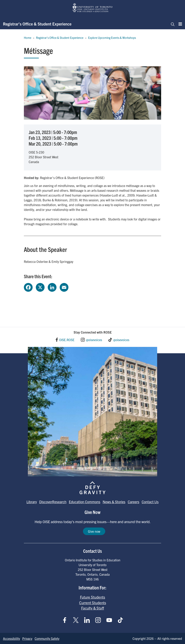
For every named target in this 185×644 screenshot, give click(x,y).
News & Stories (114, 502)
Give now (94, 531)
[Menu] (179, 24)
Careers (133, 502)
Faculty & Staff (93, 608)
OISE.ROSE (67, 340)
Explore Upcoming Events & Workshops (112, 38)
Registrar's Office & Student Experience (60, 38)
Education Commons (85, 502)
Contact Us (150, 502)
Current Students (93, 603)
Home (28, 38)
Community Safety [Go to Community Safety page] (47, 638)
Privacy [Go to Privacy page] (27, 638)
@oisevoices (94, 340)
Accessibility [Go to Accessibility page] (11, 638)
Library (32, 502)
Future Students (92, 597)
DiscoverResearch (53, 502)
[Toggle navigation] (171, 24)
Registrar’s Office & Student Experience (37, 24)
